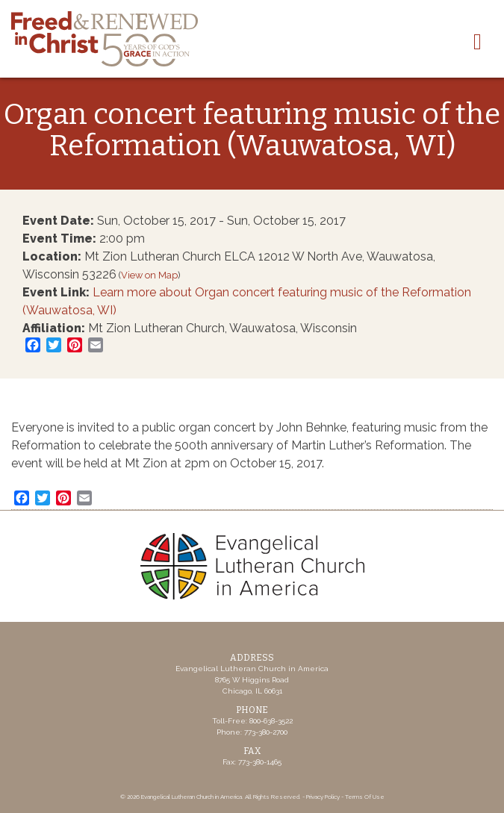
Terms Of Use (365, 797)
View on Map (149, 275)
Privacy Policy (323, 797)
